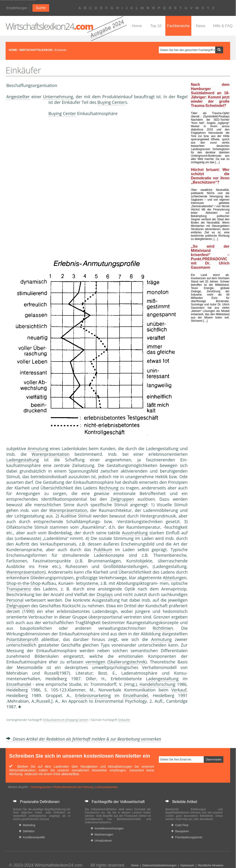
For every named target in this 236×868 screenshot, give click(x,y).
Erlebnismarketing (93, 695)
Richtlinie (162, 628)
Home (137, 26)
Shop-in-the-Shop (23, 583)
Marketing (27, 825)
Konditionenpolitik (32, 837)
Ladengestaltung (23, 460)
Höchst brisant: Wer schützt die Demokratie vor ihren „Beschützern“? (210, 176)
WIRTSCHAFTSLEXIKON (36, 50)
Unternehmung (58, 97)
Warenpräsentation (51, 454)
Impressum (187, 865)
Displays (105, 594)
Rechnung (109, 488)
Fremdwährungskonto (187, 837)
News (200, 26)
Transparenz (19, 589)
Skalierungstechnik (127, 662)
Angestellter (18, 97)
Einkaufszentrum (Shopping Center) (66, 720)
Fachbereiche (178, 26)
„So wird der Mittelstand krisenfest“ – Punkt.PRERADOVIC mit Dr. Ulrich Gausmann (210, 257)
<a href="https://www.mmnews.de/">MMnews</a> (25, 177)
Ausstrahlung (135, 533)
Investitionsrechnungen (107, 828)
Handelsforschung (158, 684)
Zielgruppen (122, 499)
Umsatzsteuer (101, 841)
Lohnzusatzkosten (107, 787)
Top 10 (156, 26)
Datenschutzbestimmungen (159, 865)
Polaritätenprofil (22, 639)
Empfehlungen (17, 8)
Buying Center (111, 102)
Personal (15, 600)
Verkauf (179, 690)
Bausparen (180, 831)
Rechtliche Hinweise (211, 865)
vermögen (95, 662)
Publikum (103, 550)
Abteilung (172, 578)
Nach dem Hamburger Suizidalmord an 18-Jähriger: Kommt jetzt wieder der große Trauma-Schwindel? (210, 95)
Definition (27, 831)
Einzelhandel (19, 684)
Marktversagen (102, 835)
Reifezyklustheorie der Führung (73, 787)
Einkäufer (124, 720)
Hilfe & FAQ (223, 26)
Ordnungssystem (41, 787)
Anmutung (38, 448)
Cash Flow (180, 825)
